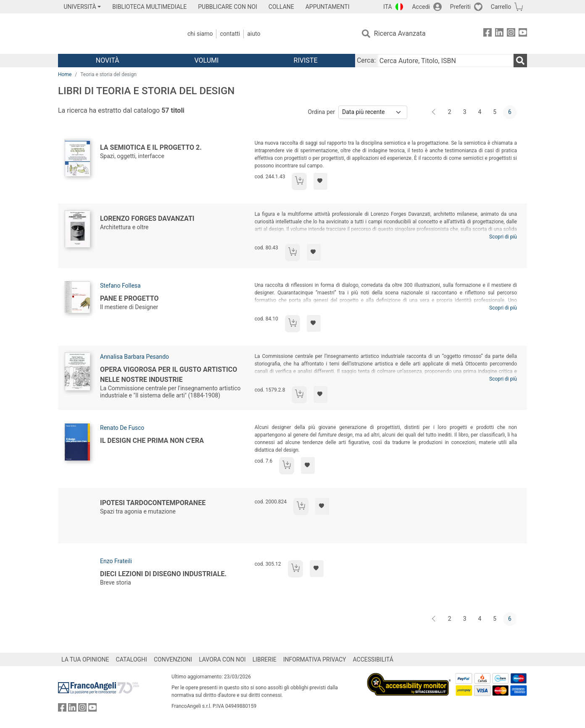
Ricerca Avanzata (400, 33)
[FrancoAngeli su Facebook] (487, 34)
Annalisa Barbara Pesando (134, 357)
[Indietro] (435, 112)
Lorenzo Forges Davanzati (147, 218)
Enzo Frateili (116, 561)
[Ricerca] (520, 61)
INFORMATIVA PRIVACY (315, 659)
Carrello (501, 7)
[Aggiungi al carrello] (299, 181)
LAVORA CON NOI (222, 659)
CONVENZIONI (173, 659)
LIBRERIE (265, 659)
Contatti (230, 34)
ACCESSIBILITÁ (373, 659)
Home (65, 74)
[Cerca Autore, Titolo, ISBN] (445, 61)
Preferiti (460, 7)
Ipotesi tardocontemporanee (153, 503)
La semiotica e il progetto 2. (151, 147)
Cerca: (366, 60)
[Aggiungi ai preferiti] (320, 181)
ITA (388, 7)
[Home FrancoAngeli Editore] (114, 34)
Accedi (421, 7)
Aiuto (254, 34)
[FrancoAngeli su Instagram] (511, 34)
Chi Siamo (200, 34)
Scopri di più (503, 237)
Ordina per (321, 112)
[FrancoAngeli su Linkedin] (499, 34)
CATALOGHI (132, 659)
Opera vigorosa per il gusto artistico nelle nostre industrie (169, 375)
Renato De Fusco (122, 428)
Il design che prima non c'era (152, 441)
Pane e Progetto (129, 298)
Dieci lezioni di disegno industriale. (163, 574)
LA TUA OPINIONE (85, 659)
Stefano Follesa (120, 286)
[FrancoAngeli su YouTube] (523, 34)
